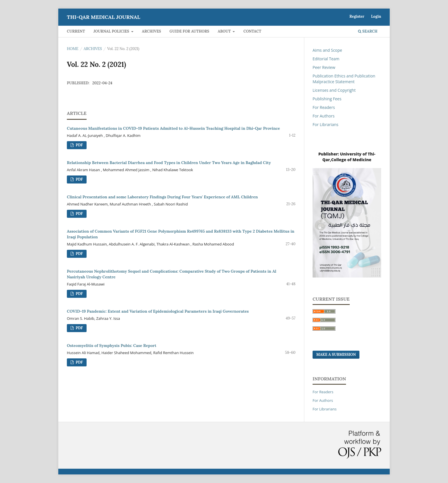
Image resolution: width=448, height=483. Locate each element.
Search (368, 31)
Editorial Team (326, 59)
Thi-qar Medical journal (104, 17)
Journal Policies (112, 31)
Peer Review (324, 67)
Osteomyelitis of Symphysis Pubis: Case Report (112, 346)
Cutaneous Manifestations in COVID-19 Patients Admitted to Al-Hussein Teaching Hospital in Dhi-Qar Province (173, 128)
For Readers (324, 107)
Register (357, 16)
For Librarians (325, 124)
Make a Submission (336, 355)
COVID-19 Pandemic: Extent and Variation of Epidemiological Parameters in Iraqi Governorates (158, 311)
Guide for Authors (189, 31)
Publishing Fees (327, 99)
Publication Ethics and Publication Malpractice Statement (344, 79)
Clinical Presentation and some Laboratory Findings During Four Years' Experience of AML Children (162, 197)
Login (376, 16)
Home (73, 49)
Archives (151, 31)
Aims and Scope (327, 50)
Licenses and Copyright (334, 90)
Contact (252, 31)
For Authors (324, 116)
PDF (79, 145)
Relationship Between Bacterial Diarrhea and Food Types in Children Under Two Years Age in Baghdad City (169, 163)
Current (76, 31)
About (225, 31)
